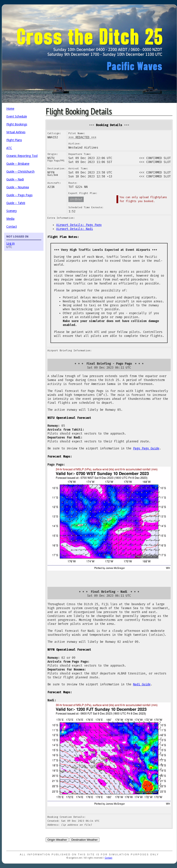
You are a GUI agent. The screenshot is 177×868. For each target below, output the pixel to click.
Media (10, 219)
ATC (9, 148)
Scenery (12, 211)
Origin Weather (57, 840)
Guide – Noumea (18, 187)
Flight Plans (14, 140)
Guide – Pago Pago (19, 195)
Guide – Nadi (15, 179)
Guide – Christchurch (20, 172)
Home (10, 109)
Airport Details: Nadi (75, 229)
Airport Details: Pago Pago (79, 225)
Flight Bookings (17, 124)
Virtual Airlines (16, 132)
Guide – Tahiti (16, 203)
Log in (10, 243)
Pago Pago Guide (146, 448)
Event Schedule (17, 116)
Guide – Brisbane (18, 164)
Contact (12, 227)
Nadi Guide (142, 684)
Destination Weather (84, 840)
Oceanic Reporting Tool (22, 156)
